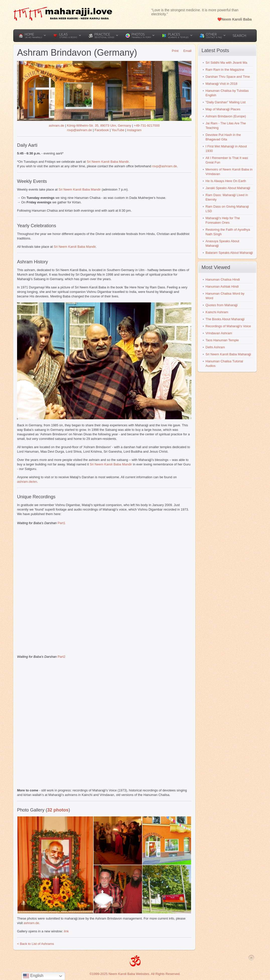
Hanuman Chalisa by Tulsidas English (227, 93)
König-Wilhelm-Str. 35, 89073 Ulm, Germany (99, 126)
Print (174, 51)
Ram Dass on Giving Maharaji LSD (227, 209)
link (66, 931)
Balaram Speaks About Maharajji (229, 253)
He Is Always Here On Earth (226, 181)
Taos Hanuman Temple (222, 340)
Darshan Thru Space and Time (228, 77)
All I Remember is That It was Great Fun (227, 160)
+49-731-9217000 (147, 126)
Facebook (102, 130)
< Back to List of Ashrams (36, 944)
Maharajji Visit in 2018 (221, 84)
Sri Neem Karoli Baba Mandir (108, 162)
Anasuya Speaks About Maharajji (222, 243)
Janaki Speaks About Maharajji (228, 188)
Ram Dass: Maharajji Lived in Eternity (227, 197)
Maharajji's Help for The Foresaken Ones (223, 220)
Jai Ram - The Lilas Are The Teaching (226, 126)
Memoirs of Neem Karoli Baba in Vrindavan (229, 172)
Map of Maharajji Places (223, 109)
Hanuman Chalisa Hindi (223, 279)
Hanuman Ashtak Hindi (222, 287)
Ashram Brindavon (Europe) (226, 116)
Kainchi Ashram (217, 312)
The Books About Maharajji (225, 319)
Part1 (61, 523)
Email (186, 51)
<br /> (104, 589)
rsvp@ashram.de (79, 130)
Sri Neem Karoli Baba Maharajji (228, 354)
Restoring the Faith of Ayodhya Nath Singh (228, 232)
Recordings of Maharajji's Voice (228, 326)
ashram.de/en (27, 482)
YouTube (118, 130)
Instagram (134, 130)
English (33, 976)
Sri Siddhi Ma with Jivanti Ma (226, 63)
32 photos (58, 810)
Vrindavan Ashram (219, 333)
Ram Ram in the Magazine (225, 70)
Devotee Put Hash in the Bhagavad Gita (223, 137)
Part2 (61, 657)
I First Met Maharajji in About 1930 (226, 149)
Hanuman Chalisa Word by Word (225, 296)
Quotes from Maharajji (222, 305)
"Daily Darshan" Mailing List (226, 102)
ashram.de (56, 126)
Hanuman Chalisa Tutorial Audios (224, 363)
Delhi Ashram (215, 347)
